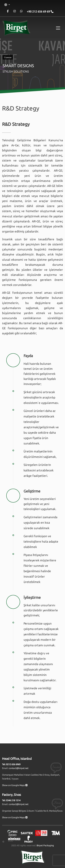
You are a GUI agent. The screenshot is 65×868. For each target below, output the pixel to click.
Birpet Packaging (45, 845)
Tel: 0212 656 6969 (11, 764)
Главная (8, 57)
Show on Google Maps (15, 785)
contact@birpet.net (19, 768)
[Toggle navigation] (58, 28)
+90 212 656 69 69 (39, 11)
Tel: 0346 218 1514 (11, 800)
